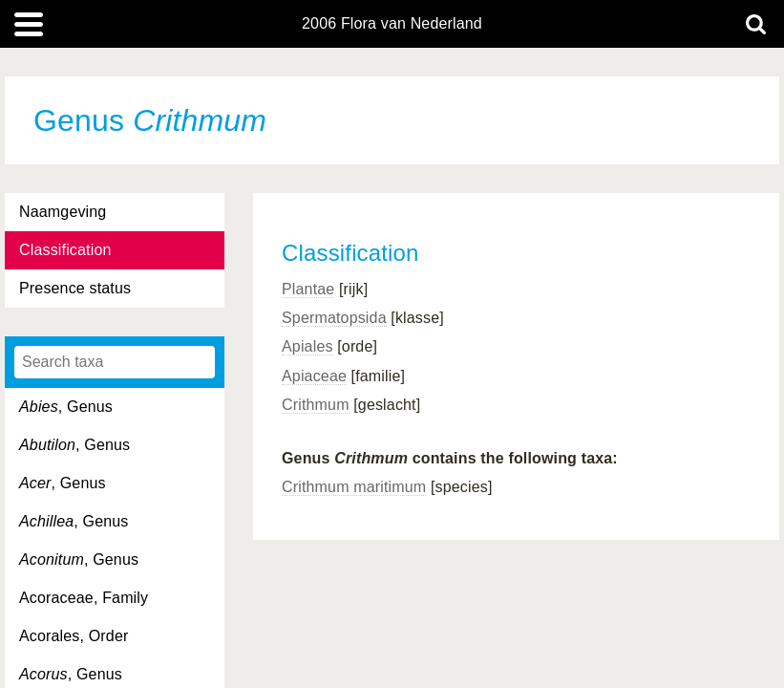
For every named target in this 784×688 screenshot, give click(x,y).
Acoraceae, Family (84, 598)
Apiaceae (314, 376)
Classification (65, 250)
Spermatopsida (334, 318)
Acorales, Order (74, 636)
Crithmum (316, 405)
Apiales (307, 346)
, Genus (66, 407)
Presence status (75, 288)
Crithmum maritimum (354, 487)
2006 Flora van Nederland (392, 24)
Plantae (308, 289)
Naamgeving (63, 212)
